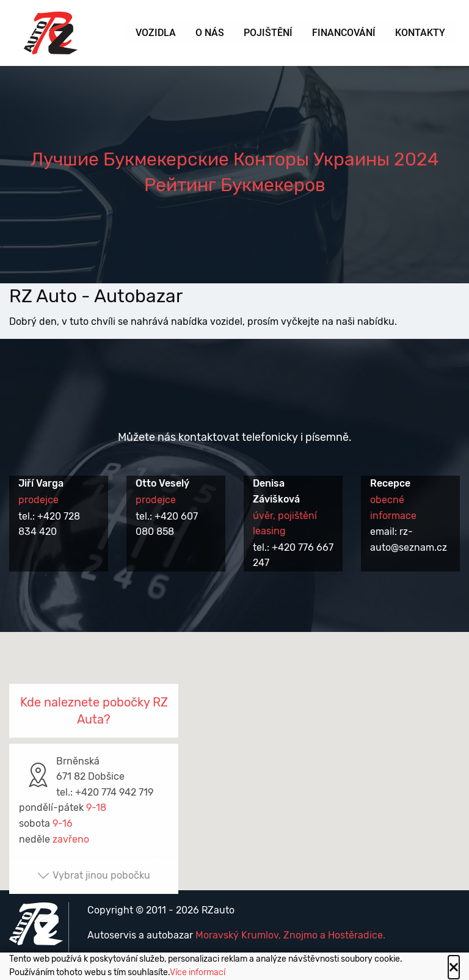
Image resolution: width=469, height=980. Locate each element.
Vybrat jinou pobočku (94, 875)
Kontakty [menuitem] (420, 33)
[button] (234, 750)
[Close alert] (454, 967)
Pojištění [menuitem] (268, 33)
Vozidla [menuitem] (156, 33)
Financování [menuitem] (344, 33)
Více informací (198, 972)
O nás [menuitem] (210, 33)
